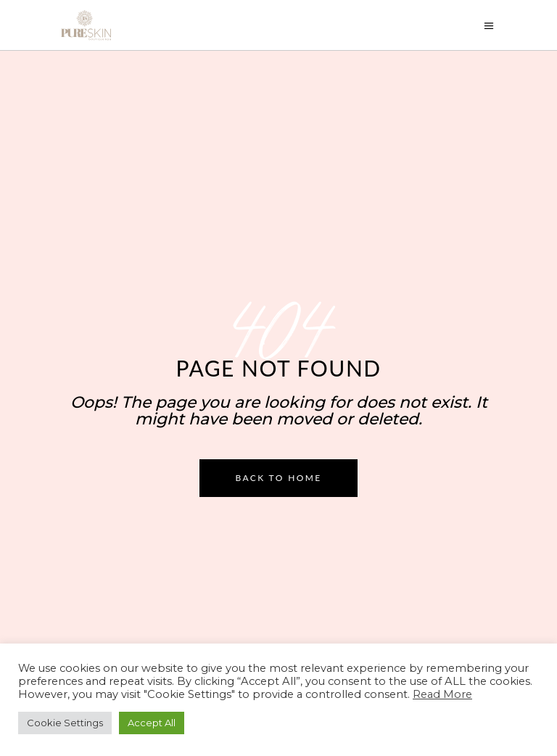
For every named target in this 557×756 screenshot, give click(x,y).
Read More (442, 694)
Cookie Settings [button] (65, 723)
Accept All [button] (152, 723)
